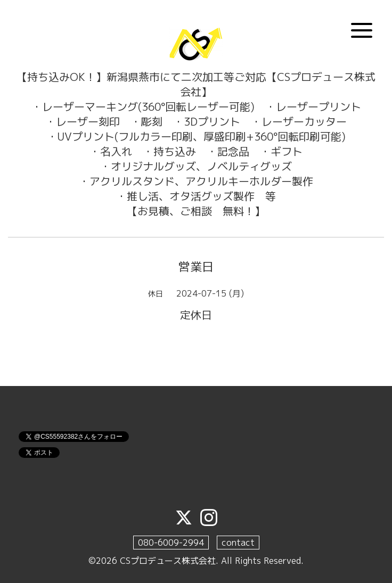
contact (238, 543)
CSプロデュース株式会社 (168, 561)
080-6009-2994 (171, 543)
